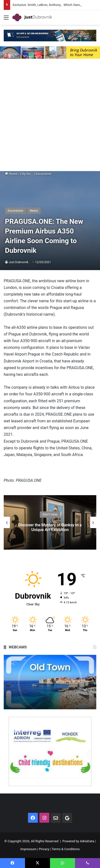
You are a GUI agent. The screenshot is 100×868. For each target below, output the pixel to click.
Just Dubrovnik (19, 262)
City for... (27, 174)
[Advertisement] (50, 116)
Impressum (28, 849)
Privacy (44, 849)
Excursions (43, 174)
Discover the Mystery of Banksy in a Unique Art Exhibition (50, 528)
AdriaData (87, 841)
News (34, 211)
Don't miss (50, 515)
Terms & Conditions (66, 849)
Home (11, 174)
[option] (50, 522)
